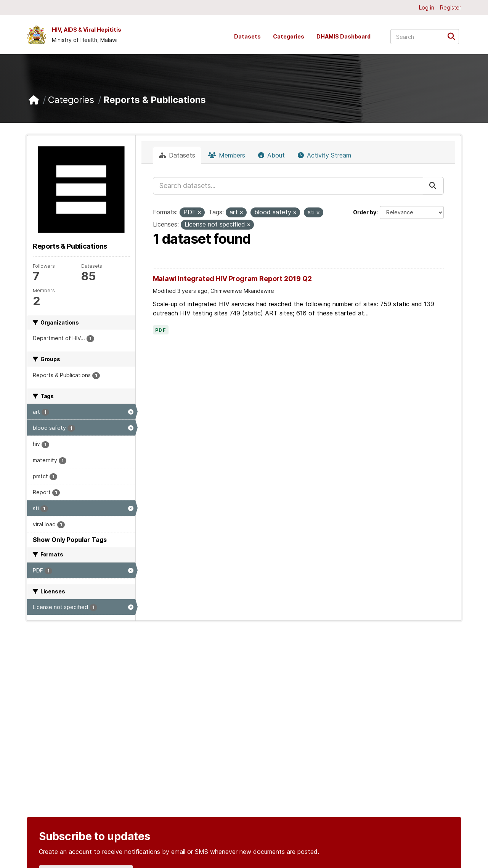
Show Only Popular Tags (70, 540)
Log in (427, 7)
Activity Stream (324, 155)
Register (451, 7)
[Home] (34, 100)
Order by (365, 212)
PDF (161, 330)
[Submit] (454, 36)
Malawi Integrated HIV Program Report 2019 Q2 (232, 279)
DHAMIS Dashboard (344, 36)
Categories (289, 36)
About (271, 155)
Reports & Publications (155, 100)
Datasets (247, 36)
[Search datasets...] (425, 37)
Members (227, 155)
